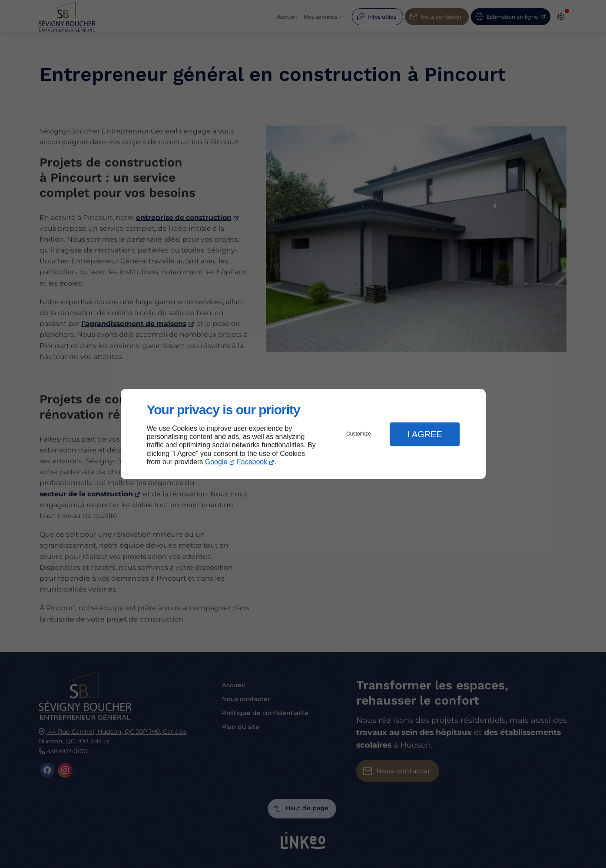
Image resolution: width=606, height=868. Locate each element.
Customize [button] (359, 434)
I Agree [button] (425, 434)
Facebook (252, 462)
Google (216, 462)
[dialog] (303, 434)
